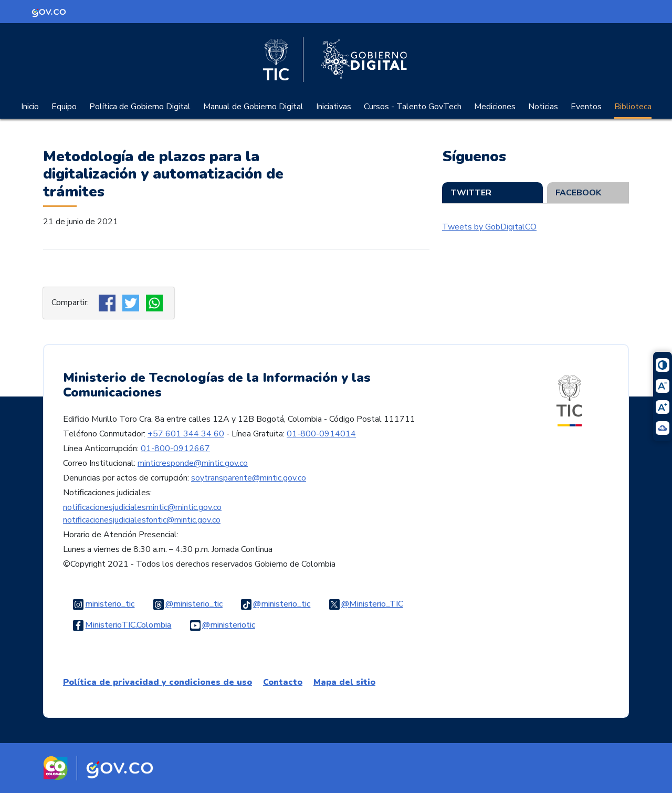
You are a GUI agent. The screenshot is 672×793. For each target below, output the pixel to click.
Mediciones (495, 107)
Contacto (283, 682)
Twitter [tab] (471, 193)
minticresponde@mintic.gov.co (193, 463)
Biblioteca (633, 107)
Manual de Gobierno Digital (253, 107)
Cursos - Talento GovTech (413, 107)
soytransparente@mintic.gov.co (249, 478)
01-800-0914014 (321, 434)
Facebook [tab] (578, 193)
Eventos (586, 107)
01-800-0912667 (175, 448)
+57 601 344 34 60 (186, 434)
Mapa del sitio (344, 682)
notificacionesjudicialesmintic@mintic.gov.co (142, 507)
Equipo (64, 107)
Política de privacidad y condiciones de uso (157, 682)
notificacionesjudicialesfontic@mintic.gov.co (142, 520)
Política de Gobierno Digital (140, 107)
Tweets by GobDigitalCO (489, 227)
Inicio (30, 107)
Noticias (543, 107)
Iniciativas (334, 107)
